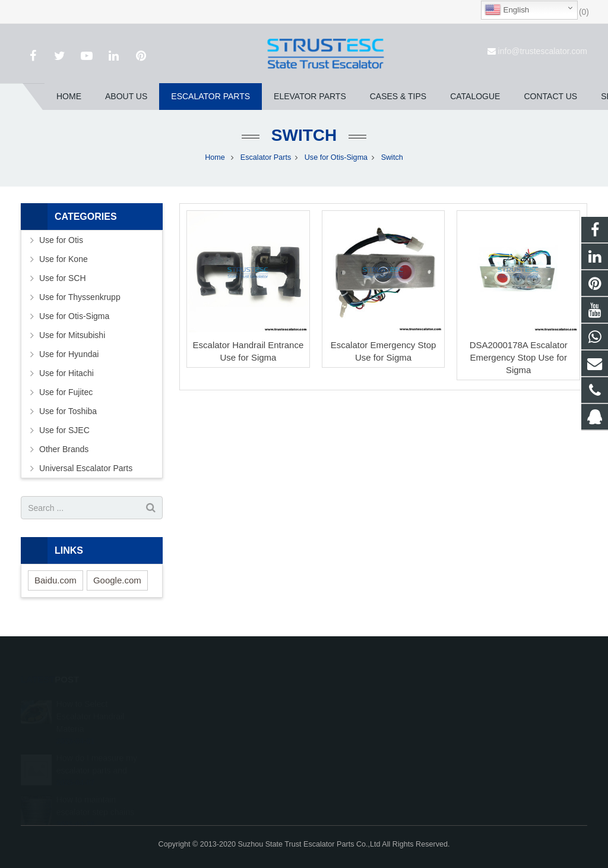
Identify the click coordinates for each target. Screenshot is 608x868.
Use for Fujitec (66, 392)
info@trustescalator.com (543, 51)
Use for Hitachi (66, 373)
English (507, 10)
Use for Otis (61, 240)
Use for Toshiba (68, 411)
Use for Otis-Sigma (336, 157)
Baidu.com (56, 580)
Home (215, 157)
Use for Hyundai (69, 354)
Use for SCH (63, 278)
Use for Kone (64, 259)
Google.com (117, 580)
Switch (304, 135)
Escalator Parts (266, 157)
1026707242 (347, 702)
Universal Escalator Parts (86, 468)
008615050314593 (357, 719)
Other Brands (64, 449)
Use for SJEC (64, 430)
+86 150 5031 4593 (357, 736)
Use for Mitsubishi (72, 335)
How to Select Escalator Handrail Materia (90, 700)
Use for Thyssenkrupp (80, 297)
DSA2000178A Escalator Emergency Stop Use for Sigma (519, 357)
